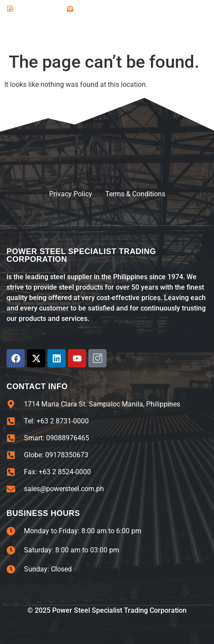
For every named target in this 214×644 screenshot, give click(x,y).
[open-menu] (197, 33)
